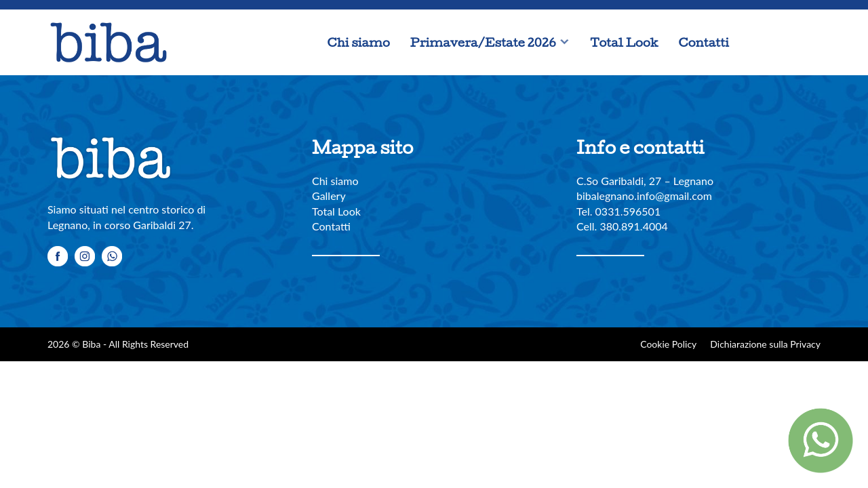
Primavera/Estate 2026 (483, 42)
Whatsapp (807, 43)
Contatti (704, 42)
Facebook (753, 43)
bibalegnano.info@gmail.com (644, 196)
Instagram (780, 43)
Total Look (624, 42)
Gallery (329, 196)
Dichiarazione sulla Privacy (765, 344)
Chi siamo (359, 42)
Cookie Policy (668, 344)
